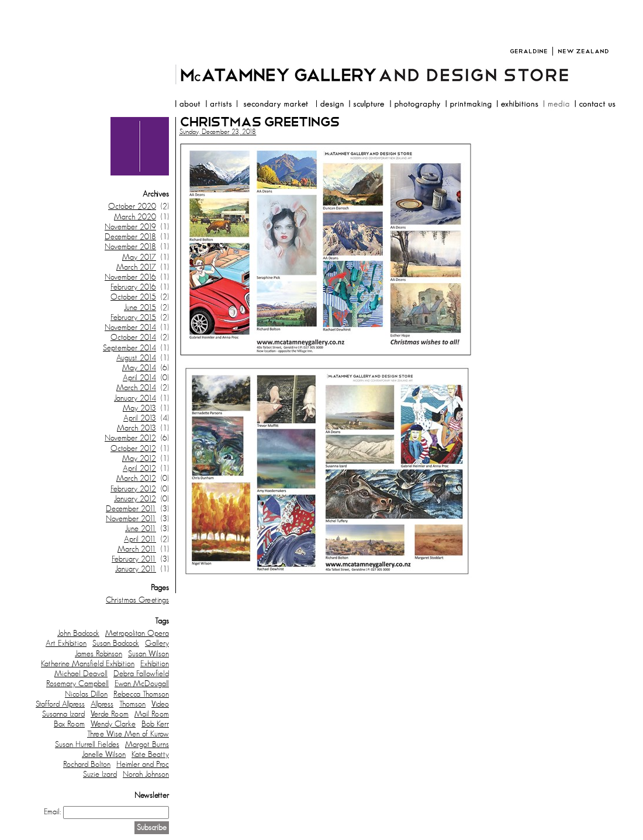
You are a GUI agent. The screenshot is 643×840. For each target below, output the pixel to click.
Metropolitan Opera (137, 634)
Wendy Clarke (113, 724)
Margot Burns (147, 745)
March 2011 (137, 549)
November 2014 (130, 328)
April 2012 (139, 469)
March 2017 (136, 267)
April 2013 (140, 418)
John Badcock (78, 634)
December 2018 (130, 237)
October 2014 (133, 338)
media (556, 105)
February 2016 (133, 287)
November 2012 (130, 438)
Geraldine (529, 51)
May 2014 (139, 368)
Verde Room (110, 714)
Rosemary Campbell (77, 684)
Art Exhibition (66, 643)
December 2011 (131, 509)
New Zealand (583, 51)
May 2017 (139, 257)
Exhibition (155, 664)
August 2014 (136, 358)
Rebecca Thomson (141, 694)
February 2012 (133, 489)
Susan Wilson (148, 654)
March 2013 (136, 428)
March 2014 (136, 388)
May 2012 (139, 459)
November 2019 (130, 227)
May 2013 (139, 408)
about (187, 105)
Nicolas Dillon (86, 694)
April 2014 (139, 378)
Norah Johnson (146, 774)
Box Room (69, 724)
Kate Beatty (150, 755)
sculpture (367, 105)
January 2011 (136, 569)
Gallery (157, 643)
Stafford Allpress (60, 704)
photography (415, 105)
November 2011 (131, 519)
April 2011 (140, 539)
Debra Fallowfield (141, 674)
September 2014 (129, 348)
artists (218, 105)
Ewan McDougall (142, 684)
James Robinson (98, 654)
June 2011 (141, 529)
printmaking (468, 105)
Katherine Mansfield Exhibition (88, 664)
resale (274, 105)
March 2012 (136, 478)
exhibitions (517, 105)
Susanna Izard (63, 714)
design (330, 105)
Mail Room (152, 714)
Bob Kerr (155, 724)
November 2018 (130, 247)
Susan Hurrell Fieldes (87, 745)
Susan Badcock (116, 643)
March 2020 (135, 217)
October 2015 (133, 297)
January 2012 (135, 499)
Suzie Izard (100, 774)
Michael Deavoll (81, 674)
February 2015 (133, 318)
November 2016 (130, 277)
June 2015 (140, 308)
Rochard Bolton (87, 765)
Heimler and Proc (143, 765)
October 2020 (132, 206)
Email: (52, 812)
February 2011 (134, 559)
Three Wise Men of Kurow (128, 734)
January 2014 (135, 398)
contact (595, 105)
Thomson (132, 704)
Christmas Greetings (137, 600)
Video (160, 704)
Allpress (102, 704)
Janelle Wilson (104, 755)
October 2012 (133, 449)
